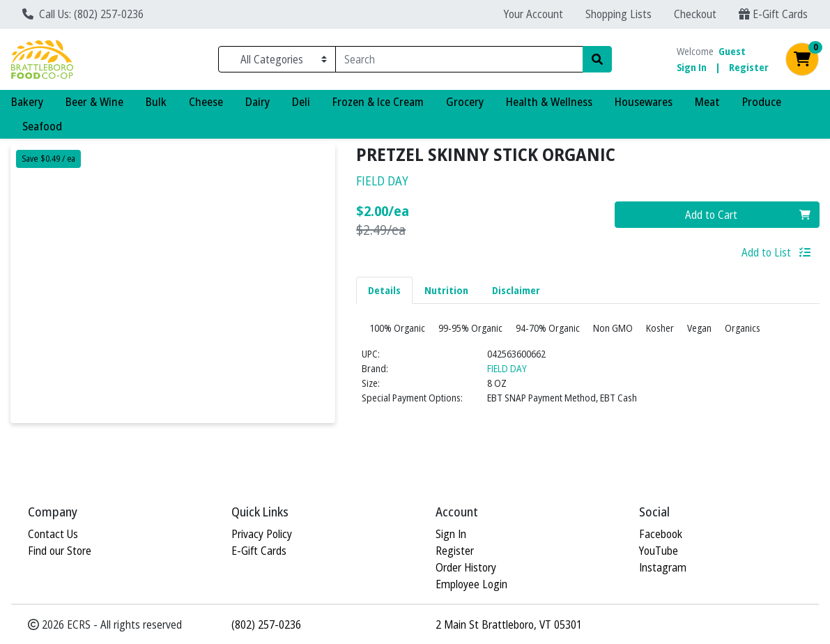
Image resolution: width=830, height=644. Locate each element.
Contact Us (53, 534)
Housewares (644, 102)
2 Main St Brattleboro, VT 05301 (509, 624)
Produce (762, 102)
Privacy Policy (262, 534)
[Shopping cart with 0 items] (802, 59)
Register (749, 67)
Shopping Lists (618, 14)
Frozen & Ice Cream (378, 102)
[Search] (459, 59)
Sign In (692, 67)
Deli (301, 102)
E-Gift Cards (773, 14)
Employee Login (471, 584)
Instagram (663, 567)
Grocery (465, 102)
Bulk (156, 102)
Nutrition (446, 290)
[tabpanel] (588, 382)
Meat (707, 102)
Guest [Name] (732, 51)
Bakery (27, 102)
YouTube (659, 551)
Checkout (695, 14)
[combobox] (459, 59)
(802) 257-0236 (266, 624)
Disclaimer (516, 290)
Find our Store (60, 551)
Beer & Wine (94, 102)
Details (384, 290)
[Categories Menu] (277, 59)
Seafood (42, 126)
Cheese (206, 102)
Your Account (533, 14)
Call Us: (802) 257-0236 (83, 14)
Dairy (258, 102)
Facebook (661, 534)
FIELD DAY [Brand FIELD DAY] (507, 396)
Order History (466, 567)
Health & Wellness (549, 102)
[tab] (384, 290)
